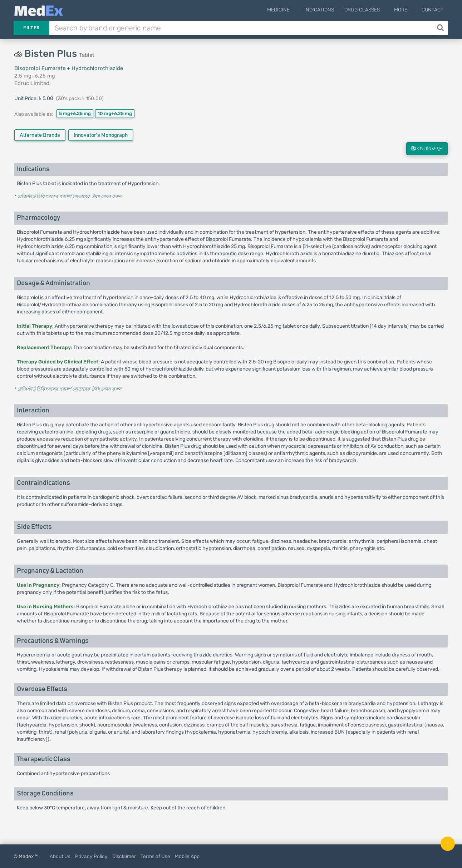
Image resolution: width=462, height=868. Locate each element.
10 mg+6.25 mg (115, 113)
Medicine (291, 10)
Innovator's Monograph (101, 135)
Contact (432, 10)
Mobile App (187, 856)
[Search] (441, 28)
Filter (31, 28)
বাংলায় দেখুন (427, 148)
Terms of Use (155, 856)
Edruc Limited (32, 83)
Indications (327, 10)
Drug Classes (370, 10)
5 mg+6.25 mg (75, 113)
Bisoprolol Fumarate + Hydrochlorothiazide (69, 68)
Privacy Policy (91, 856)
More (405, 10)
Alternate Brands (40, 135)
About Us (60, 856)
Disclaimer (124, 856)
